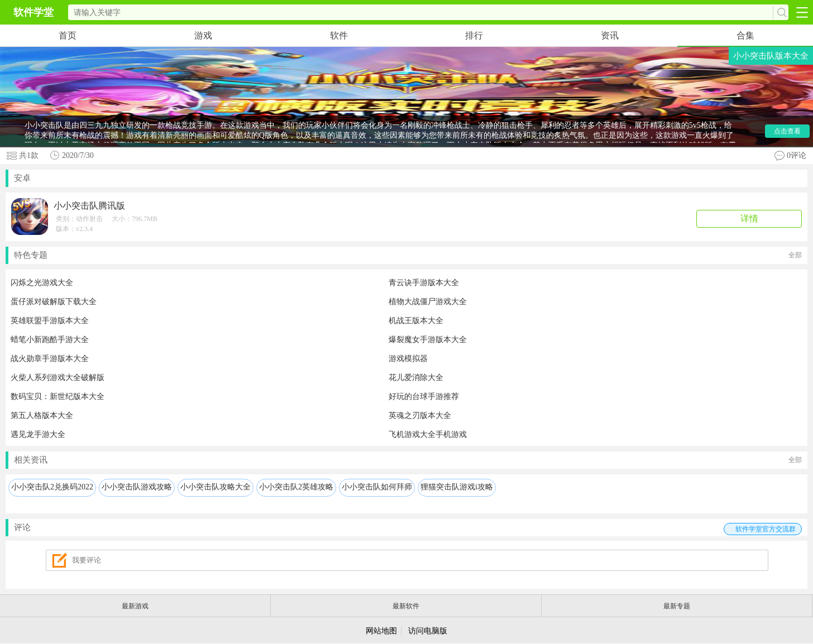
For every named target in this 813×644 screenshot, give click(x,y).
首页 (68, 35)
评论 (408, 529)
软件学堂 (34, 12)
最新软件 (406, 606)
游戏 (203, 35)
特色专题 (408, 255)
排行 (474, 35)
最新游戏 (135, 606)
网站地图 (381, 631)
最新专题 (677, 606)
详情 (749, 218)
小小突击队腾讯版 (89, 206)
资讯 (610, 35)
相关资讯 (408, 460)
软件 (339, 35)
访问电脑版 (428, 631)
